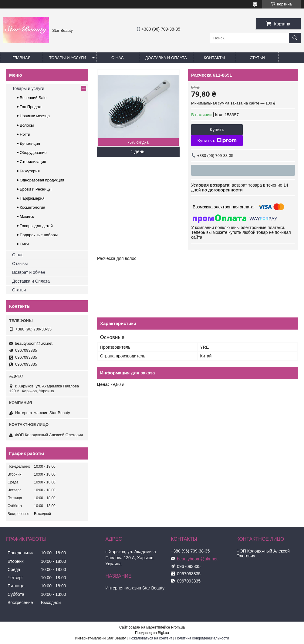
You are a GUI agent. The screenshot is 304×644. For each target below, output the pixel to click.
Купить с (217, 141)
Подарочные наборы (39, 235)
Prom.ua (178, 627)
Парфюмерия (32, 198)
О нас (118, 58)
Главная (22, 58)
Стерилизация (33, 162)
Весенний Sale (33, 98)
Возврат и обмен (29, 272)
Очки (24, 244)
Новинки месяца (35, 116)
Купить (217, 129)
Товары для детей (36, 226)
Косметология (32, 207)
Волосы (27, 125)
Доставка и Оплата (31, 281)
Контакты (214, 58)
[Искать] (295, 38)
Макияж (27, 216)
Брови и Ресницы (36, 189)
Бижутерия (30, 171)
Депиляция (30, 143)
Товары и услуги (68, 58)
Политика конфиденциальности (202, 638)
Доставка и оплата (166, 58)
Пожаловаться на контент (150, 638)
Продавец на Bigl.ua (152, 633)
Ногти (25, 134)
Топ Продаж (31, 107)
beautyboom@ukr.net (34, 343)
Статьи (257, 58)
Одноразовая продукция (42, 180)
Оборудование (33, 153)
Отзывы (20, 264)
